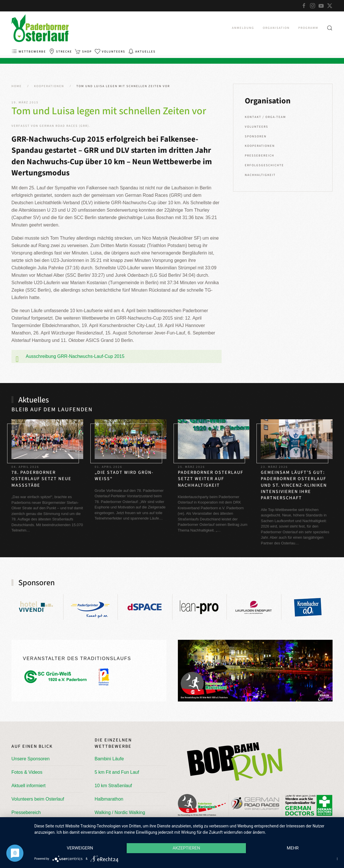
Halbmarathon (109, 799)
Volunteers (110, 51)
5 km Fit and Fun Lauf (117, 772)
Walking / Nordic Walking (120, 812)
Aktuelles (142, 51)
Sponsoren (256, 136)
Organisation (276, 28)
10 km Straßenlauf (113, 786)
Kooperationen (260, 146)
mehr (293, 848)
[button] (330, 28)
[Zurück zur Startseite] (40, 28)
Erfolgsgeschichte (264, 165)
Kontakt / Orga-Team (265, 117)
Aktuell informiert (28, 786)
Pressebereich (260, 156)
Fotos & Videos (27, 772)
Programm (308, 28)
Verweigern (79, 848)
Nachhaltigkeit (260, 175)
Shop (83, 51)
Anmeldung (243, 28)
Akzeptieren (186, 848)
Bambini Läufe (109, 759)
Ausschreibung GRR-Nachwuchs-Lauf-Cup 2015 (75, 356)
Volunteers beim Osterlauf (38, 799)
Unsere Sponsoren (30, 759)
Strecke (60, 51)
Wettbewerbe (29, 51)
